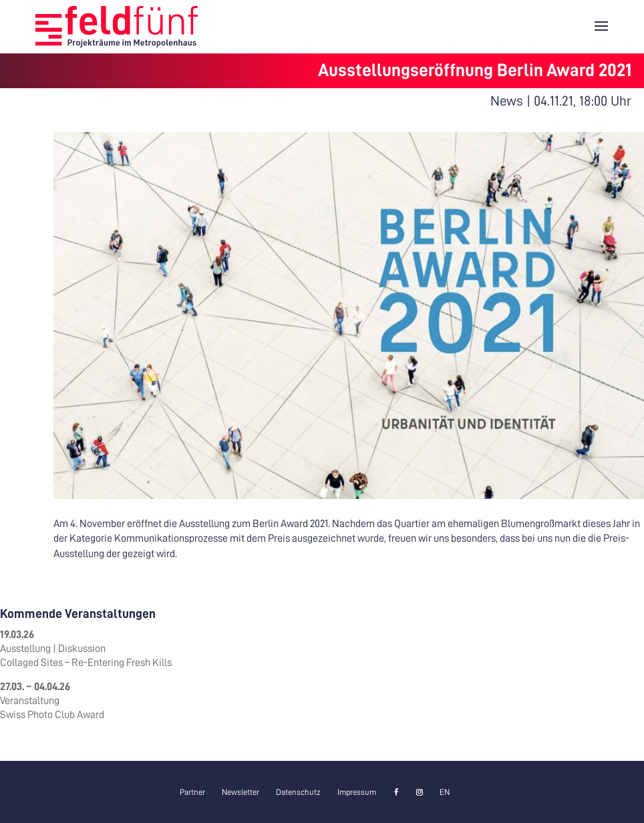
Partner (192, 792)
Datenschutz (298, 792)
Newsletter (240, 792)
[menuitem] (445, 792)
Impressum (357, 792)
